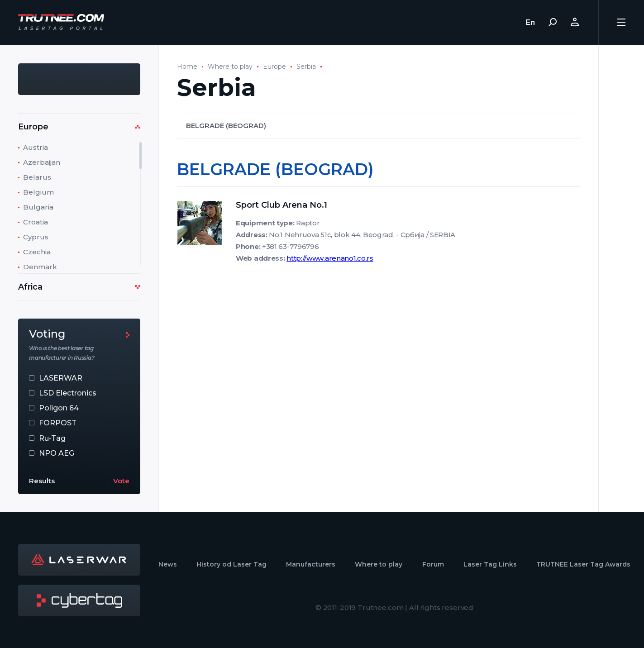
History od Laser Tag (231, 564)
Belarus (37, 177)
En (530, 22)
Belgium (38, 192)
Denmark (40, 267)
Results (42, 481)
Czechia (37, 252)
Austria (36, 147)
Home (187, 67)
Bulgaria (38, 207)
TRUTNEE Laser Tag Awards (583, 564)
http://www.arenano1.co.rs (330, 258)
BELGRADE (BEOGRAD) (226, 126)
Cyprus (36, 237)
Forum (433, 564)
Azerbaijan (42, 162)
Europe (274, 67)
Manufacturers (311, 564)
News (168, 564)
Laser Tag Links (490, 564)
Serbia (306, 67)
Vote (121, 481)
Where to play (230, 67)
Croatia (36, 222)
